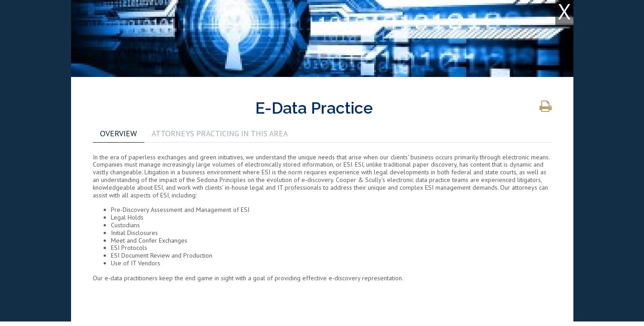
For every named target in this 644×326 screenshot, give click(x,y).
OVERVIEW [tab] (119, 133)
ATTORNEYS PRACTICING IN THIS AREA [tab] (220, 133)
